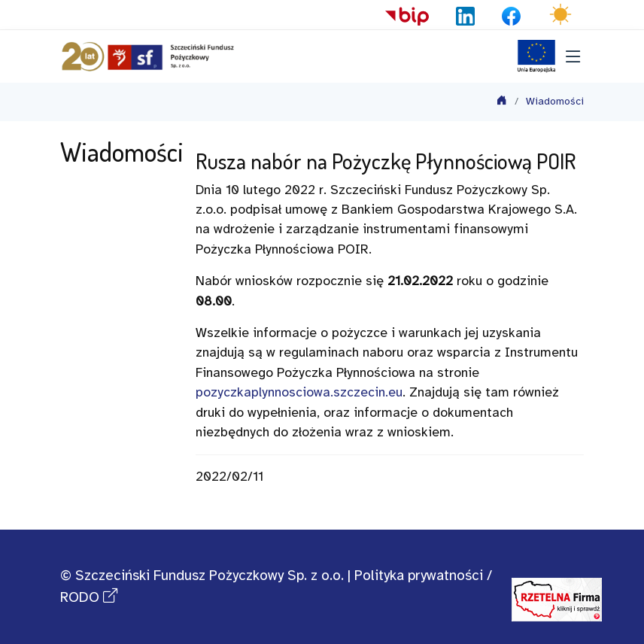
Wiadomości (555, 102)
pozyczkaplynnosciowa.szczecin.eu (299, 393)
